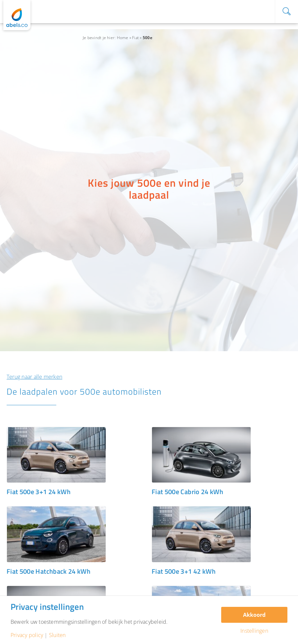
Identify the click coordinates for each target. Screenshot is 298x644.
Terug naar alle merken (34, 377)
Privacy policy (27, 635)
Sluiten (57, 635)
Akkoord (254, 615)
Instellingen (254, 631)
